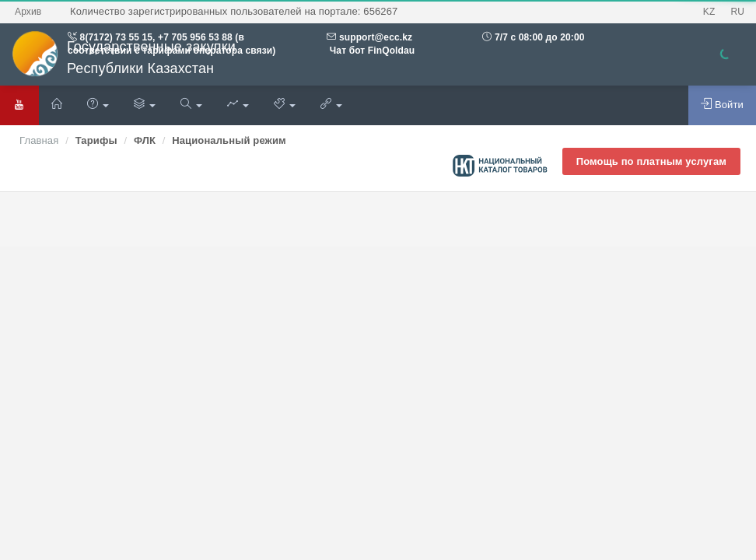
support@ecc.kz (376, 37)
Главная (39, 140)
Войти (722, 104)
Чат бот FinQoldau (371, 51)
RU (737, 12)
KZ (709, 12)
